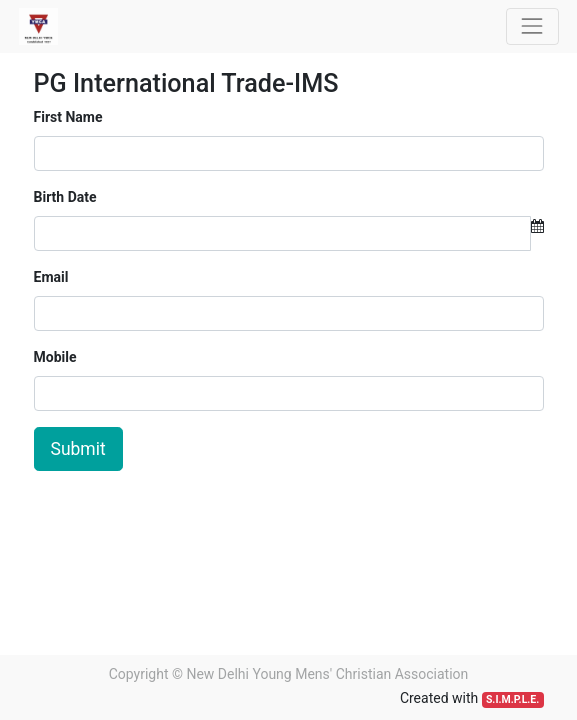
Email (51, 277)
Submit (78, 449)
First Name (68, 117)
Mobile (55, 357)
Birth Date (65, 197)
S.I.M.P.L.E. (512, 699)
